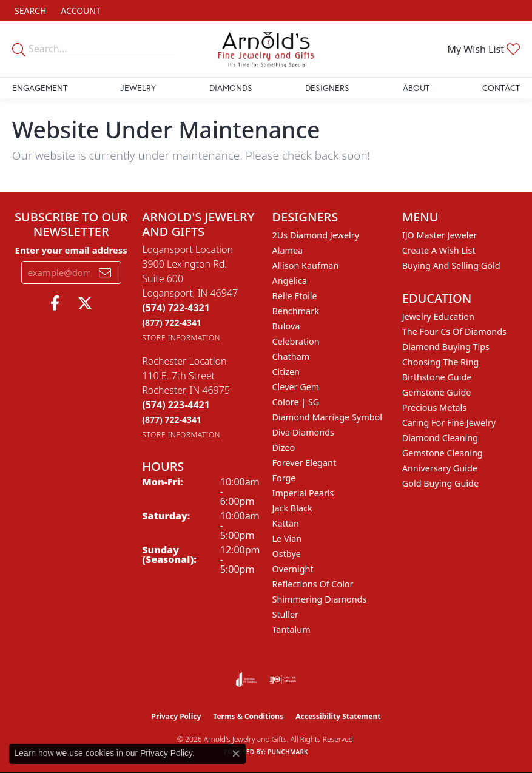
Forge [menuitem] (284, 478)
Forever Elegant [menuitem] (305, 463)
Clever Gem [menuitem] (296, 387)
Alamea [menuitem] (288, 250)
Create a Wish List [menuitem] (439, 250)
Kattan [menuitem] (286, 523)
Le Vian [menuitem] (287, 538)
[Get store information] (181, 338)
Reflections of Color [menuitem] (313, 584)
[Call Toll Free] (172, 322)
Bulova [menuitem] (286, 326)
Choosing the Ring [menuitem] (441, 362)
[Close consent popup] (236, 754)
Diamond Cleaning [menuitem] (440, 438)
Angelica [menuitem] (290, 281)
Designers (327, 88)
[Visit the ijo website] (283, 680)
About (416, 88)
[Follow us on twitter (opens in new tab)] (85, 303)
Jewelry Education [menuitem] (438, 316)
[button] (29, 11)
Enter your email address (71, 250)
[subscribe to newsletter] (105, 272)
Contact (501, 88)
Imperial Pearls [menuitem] (303, 493)
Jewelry (138, 88)
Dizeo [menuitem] (284, 447)
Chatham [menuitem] (291, 356)
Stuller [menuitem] (285, 614)
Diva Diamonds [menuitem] (303, 432)
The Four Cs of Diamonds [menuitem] (454, 332)
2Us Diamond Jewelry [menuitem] (316, 235)
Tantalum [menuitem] (291, 630)
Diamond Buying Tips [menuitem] (446, 347)
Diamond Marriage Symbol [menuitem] (327, 417)
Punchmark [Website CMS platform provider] (288, 752)
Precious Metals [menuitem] (434, 407)
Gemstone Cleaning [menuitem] (443, 453)
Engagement (40, 88)
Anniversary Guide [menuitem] (440, 468)
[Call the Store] (176, 308)
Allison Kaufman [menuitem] (306, 265)
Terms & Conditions (248, 716)
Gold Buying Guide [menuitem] (440, 483)
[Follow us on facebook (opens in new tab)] (55, 303)
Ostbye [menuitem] (287, 554)
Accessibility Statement (338, 716)
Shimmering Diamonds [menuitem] (320, 599)
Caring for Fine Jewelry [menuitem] (449, 423)
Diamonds (231, 88)
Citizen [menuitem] (286, 372)
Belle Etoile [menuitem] (295, 296)
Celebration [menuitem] (296, 341)
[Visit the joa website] (247, 680)
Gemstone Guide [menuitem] (437, 392)
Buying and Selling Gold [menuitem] (451, 265)
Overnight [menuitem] (293, 569)
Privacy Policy (177, 716)
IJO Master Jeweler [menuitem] (440, 235)
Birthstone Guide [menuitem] (437, 377)
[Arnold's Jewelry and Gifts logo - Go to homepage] (266, 49)
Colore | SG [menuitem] (296, 402)
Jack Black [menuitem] (292, 508)
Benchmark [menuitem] (296, 311)
